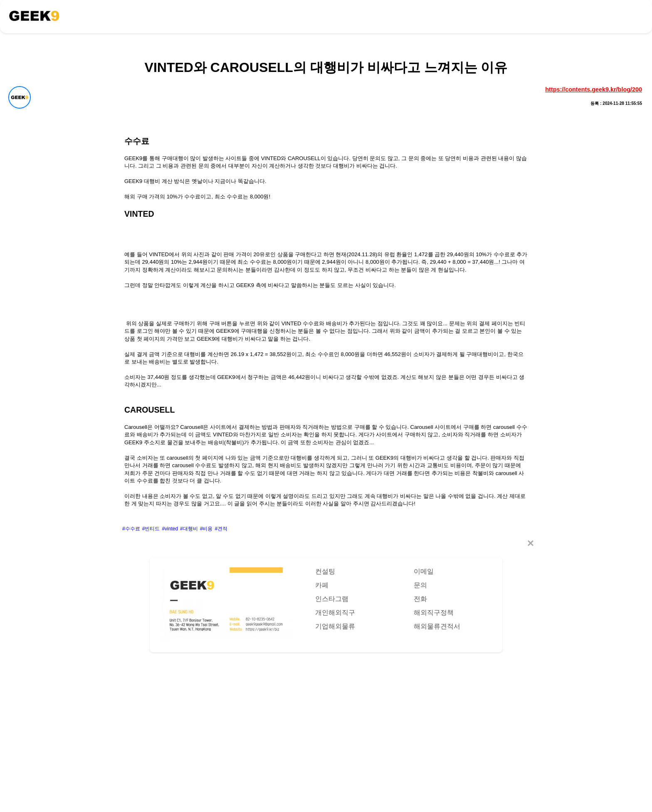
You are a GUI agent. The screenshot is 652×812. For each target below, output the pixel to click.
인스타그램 (332, 599)
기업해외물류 (335, 626)
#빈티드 (151, 529)
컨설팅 (325, 571)
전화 (420, 599)
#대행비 (189, 529)
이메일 (424, 571)
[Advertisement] (326, 724)
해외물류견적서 (437, 626)
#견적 (221, 529)
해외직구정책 (434, 613)
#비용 (206, 529)
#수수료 (131, 529)
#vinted (170, 529)
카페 (322, 585)
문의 (420, 585)
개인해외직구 (335, 613)
